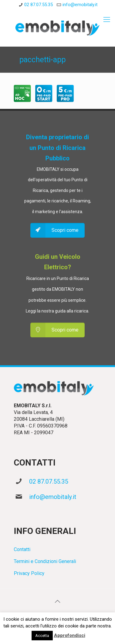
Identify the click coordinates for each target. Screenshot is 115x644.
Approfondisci (70, 635)
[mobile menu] (107, 20)
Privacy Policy (29, 573)
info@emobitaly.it (53, 497)
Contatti (22, 549)
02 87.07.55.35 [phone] (38, 5)
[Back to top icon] (58, 601)
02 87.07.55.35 (49, 481)
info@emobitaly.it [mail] (80, 5)
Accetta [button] (42, 636)
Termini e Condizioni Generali (45, 561)
